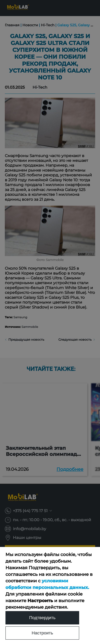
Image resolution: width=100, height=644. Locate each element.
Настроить (42, 633)
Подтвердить (42, 617)
